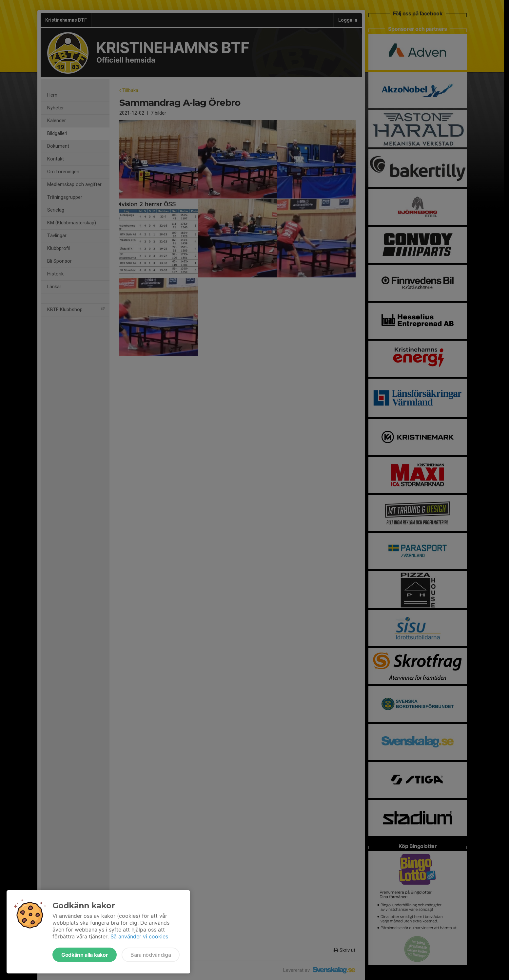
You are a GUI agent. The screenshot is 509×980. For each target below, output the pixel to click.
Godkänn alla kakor (85, 955)
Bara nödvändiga (151, 955)
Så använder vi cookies (139, 936)
